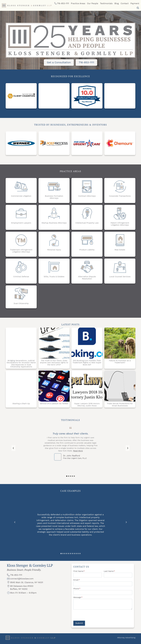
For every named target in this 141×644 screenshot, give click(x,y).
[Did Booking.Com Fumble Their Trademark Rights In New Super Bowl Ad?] (87, 344)
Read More (78, 452)
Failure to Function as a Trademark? (120, 362)
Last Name (109, 573)
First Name (79, 573)
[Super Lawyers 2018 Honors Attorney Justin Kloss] (87, 387)
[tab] (67, 478)
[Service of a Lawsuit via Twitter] (54, 387)
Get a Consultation (59, 62)
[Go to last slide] (13, 450)
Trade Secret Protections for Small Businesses (120, 405)
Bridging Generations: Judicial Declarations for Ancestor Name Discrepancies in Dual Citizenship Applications (21, 364)
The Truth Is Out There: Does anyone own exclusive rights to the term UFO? (54, 363)
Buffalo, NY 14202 (19, 592)
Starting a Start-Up (21, 404)
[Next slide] (128, 450)
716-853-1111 (86, 62)
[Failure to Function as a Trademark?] (120, 344)
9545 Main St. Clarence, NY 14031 (27, 586)
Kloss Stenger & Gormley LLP (30, 568)
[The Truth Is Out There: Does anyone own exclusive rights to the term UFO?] (54, 344)
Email (77, 582)
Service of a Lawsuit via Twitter (54, 404)
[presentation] (91, 617)
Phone (77, 591)
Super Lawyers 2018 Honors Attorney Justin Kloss (87, 405)
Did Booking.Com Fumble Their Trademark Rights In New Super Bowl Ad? (87, 363)
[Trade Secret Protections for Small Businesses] (120, 387)
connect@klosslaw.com (22, 582)
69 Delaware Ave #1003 (22, 589)
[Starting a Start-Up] (21, 387)
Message (78, 599)
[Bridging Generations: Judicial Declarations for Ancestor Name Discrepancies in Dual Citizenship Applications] (21, 344)
